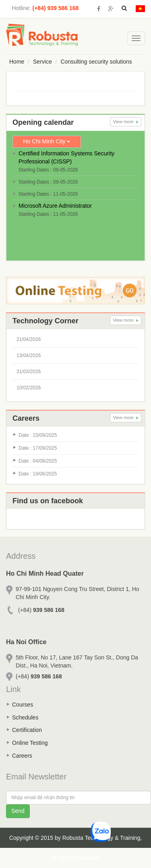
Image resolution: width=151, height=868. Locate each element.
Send (18, 811)
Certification (27, 730)
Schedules (25, 717)
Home (17, 62)
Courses (23, 705)
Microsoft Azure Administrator (55, 206)
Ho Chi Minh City (47, 141)
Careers (22, 756)
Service (42, 62)
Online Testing (30, 743)
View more (126, 122)
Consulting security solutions (96, 62)
